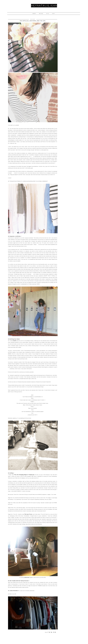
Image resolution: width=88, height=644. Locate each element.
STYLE (48, 14)
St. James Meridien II (14, 591)
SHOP (53, 14)
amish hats (27, 577)
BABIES (34, 14)
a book (14, 341)
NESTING (41, 14)
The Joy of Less (28, 514)
